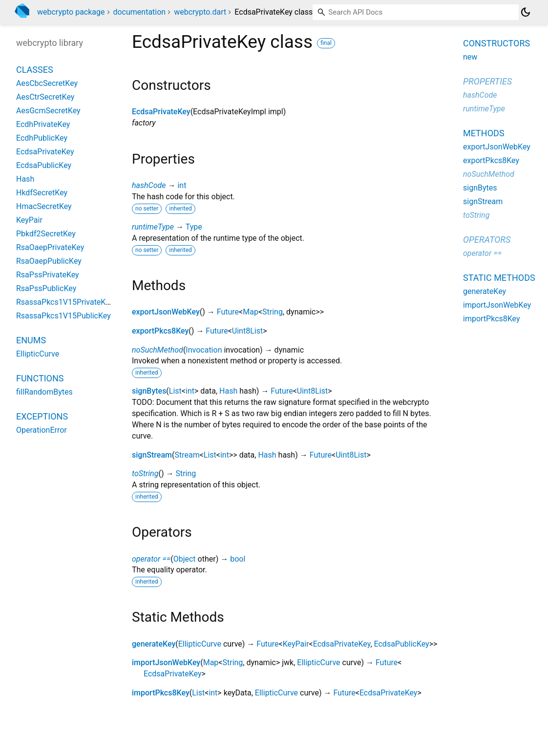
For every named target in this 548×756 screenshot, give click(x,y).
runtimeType (153, 227)
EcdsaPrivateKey (161, 112)
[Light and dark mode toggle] (526, 12)
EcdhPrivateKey (43, 124)
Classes (35, 70)
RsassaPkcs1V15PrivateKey (65, 302)
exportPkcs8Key (160, 331)
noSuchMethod (158, 350)
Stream (187, 455)
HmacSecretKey (44, 206)
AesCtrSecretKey (45, 97)
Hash (228, 391)
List (175, 391)
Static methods (499, 278)
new (470, 57)
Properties (487, 81)
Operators (487, 240)
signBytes (149, 391)
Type (194, 227)
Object (185, 559)
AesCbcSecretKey (47, 83)
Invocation (204, 350)
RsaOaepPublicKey (49, 261)
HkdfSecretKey (42, 193)
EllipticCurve (200, 644)
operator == (151, 559)
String (273, 312)
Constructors (496, 43)
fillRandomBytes (44, 392)
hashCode (149, 185)
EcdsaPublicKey (402, 644)
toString (145, 473)
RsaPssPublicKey (46, 288)
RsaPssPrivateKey (48, 275)
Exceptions (42, 416)
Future (228, 312)
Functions (40, 378)
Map (251, 312)
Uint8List (247, 331)
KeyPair (296, 644)
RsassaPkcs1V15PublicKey (63, 316)
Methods (484, 133)
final (326, 43)
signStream (152, 455)
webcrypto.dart (200, 12)
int (182, 185)
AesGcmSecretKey (48, 111)
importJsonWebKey (166, 662)
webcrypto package (71, 12)
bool (238, 559)
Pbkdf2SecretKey (46, 234)
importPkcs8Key (161, 693)
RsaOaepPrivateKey (50, 247)
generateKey (154, 644)
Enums (31, 340)
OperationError (42, 430)
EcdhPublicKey (42, 138)
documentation (139, 12)
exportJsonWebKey (166, 312)
